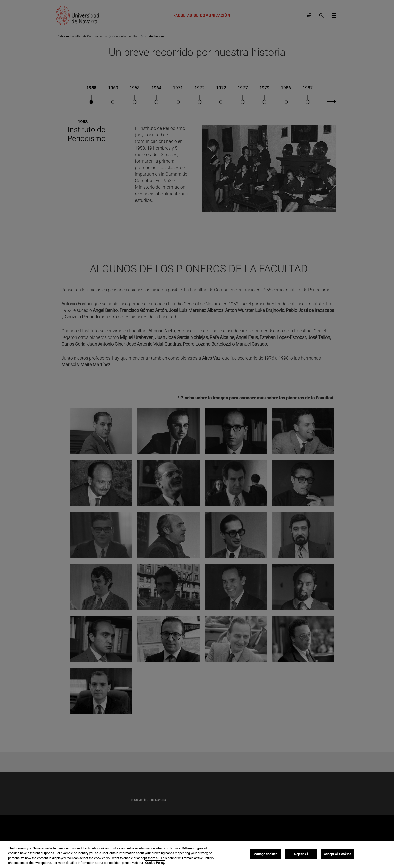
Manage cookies (265, 854)
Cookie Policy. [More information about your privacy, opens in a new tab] (155, 863)
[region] (197, 854)
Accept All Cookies (337, 854)
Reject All (301, 854)
